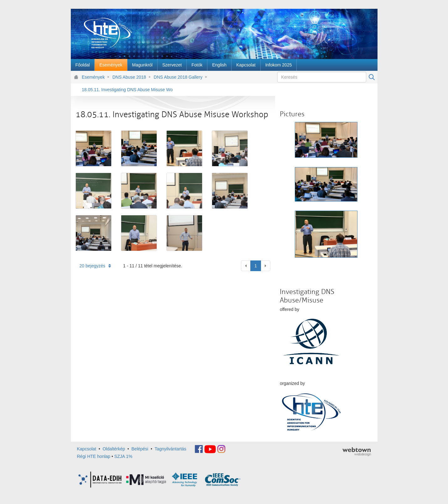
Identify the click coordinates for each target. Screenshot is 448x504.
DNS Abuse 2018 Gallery (178, 77)
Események (93, 77)
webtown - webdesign (357, 452)
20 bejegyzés (95, 266)
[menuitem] (83, 65)
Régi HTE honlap (94, 456)
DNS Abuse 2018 (129, 77)
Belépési (140, 449)
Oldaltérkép (114, 449)
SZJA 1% (123, 456)
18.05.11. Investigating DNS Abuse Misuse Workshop (127, 90)
